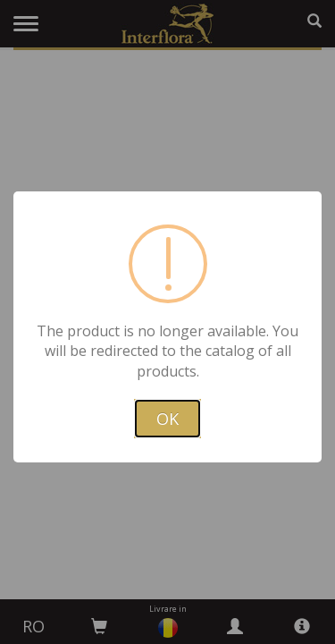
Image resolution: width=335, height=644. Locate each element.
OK (167, 419)
